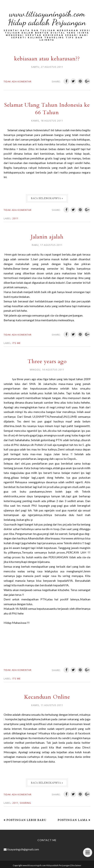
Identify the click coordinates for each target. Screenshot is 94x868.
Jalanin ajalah (47, 237)
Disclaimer (76, 865)
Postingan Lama (73, 820)
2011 (15, 218)
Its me (17, 343)
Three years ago (47, 361)
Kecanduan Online (47, 697)
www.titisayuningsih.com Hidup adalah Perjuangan (47, 18)
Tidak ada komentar (18, 81)
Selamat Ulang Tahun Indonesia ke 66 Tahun (47, 109)
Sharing (25, 803)
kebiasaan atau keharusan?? (47, 59)
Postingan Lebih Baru (26, 820)
